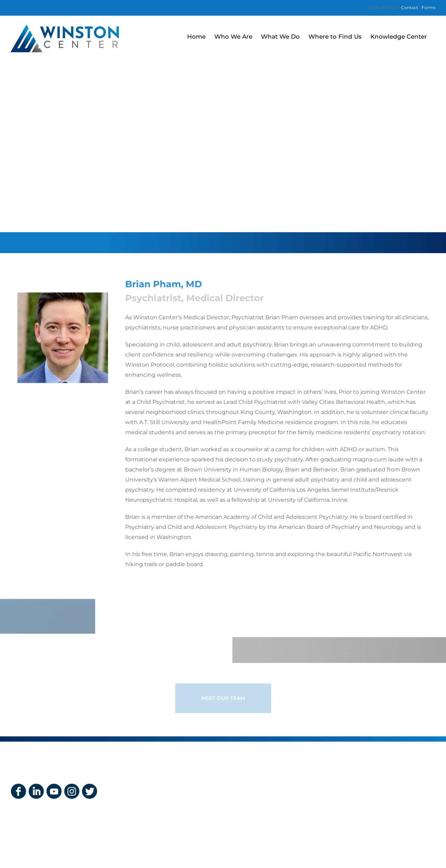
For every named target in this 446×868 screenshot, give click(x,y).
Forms (429, 7)
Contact (410, 7)
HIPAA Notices (255, 816)
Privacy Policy (254, 806)
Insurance (249, 785)
